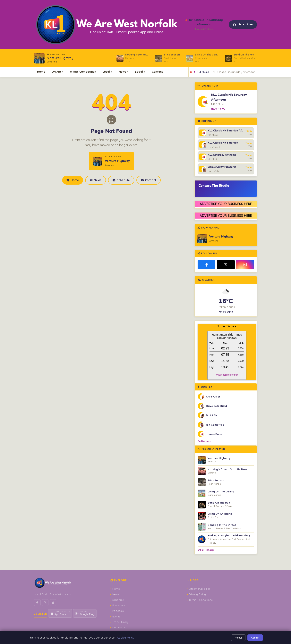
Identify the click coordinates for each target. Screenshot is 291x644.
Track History (120, 622)
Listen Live (243, 24)
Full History (206, 550)
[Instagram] (245, 265)
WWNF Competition (83, 72)
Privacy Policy (197, 594)
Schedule (121, 180)
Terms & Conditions (201, 600)
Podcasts (118, 611)
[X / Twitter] (226, 265)
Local (107, 72)
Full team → (205, 441)
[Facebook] (207, 265)
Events (116, 616)
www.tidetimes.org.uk (227, 375)
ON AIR (58, 72)
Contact (157, 72)
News (124, 72)
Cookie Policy (126, 637)
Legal (140, 72)
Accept (255, 638)
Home (41, 72)
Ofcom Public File (200, 589)
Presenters (119, 605)
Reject (238, 638)
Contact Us (119, 627)
